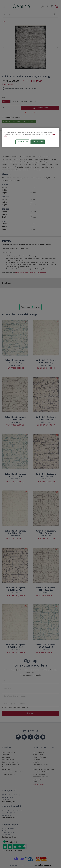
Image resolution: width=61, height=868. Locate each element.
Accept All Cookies (38, 142)
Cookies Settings (22, 142)
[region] (30, 137)
